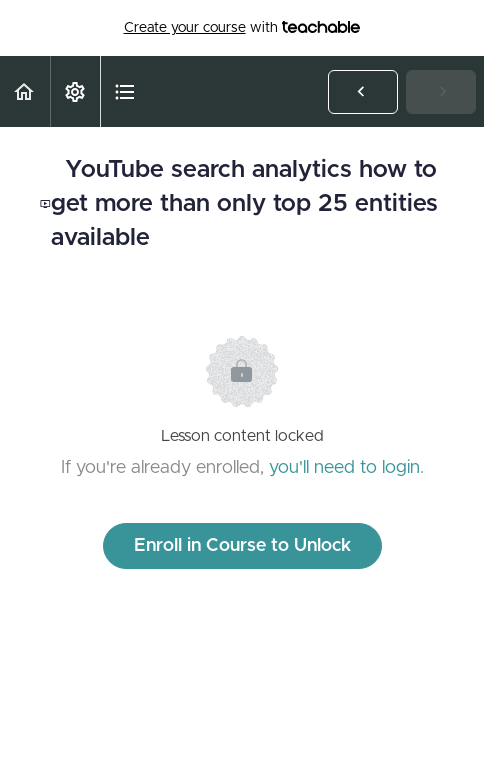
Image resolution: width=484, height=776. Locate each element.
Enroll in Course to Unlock (242, 546)
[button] (25, 91)
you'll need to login (344, 468)
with (242, 28)
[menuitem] (75, 91)
